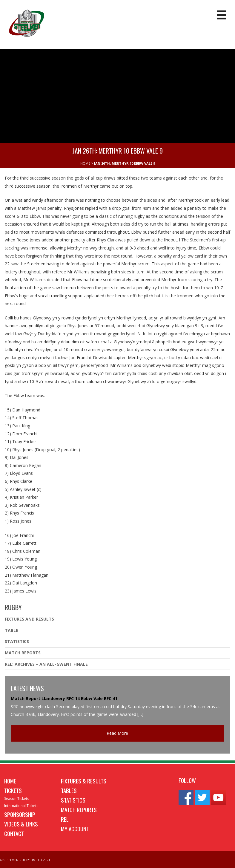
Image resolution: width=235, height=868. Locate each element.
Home (10, 781)
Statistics (17, 641)
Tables (69, 790)
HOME (85, 163)
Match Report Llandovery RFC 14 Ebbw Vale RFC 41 (64, 698)
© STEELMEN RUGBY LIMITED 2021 (25, 860)
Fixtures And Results (29, 619)
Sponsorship (20, 814)
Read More (117, 733)
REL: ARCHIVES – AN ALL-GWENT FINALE (47, 664)
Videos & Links (21, 824)
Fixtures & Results (84, 781)
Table (11, 630)
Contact (14, 833)
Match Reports (23, 653)
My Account (75, 829)
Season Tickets (17, 799)
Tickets (13, 790)
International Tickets (21, 806)
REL (65, 819)
